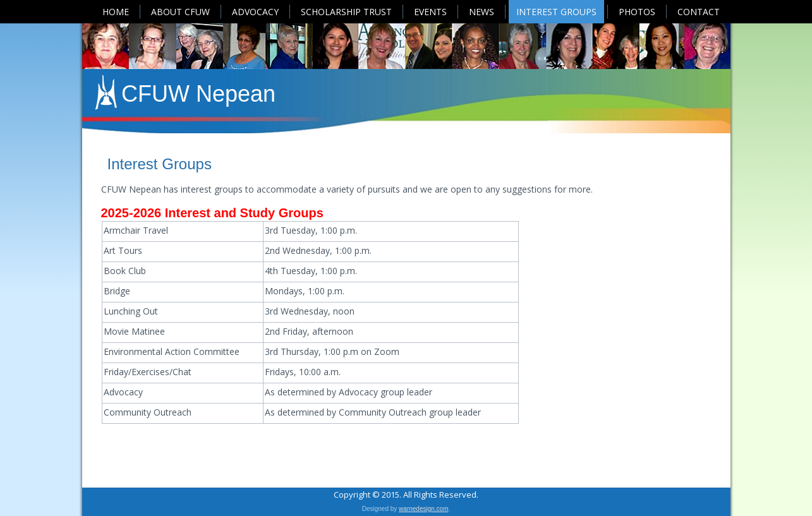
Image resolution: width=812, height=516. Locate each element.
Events (430, 12)
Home (116, 12)
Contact (699, 12)
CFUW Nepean (198, 94)
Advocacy (255, 12)
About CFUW (180, 12)
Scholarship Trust (346, 12)
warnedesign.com (423, 509)
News (482, 12)
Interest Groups (556, 12)
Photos (637, 12)
